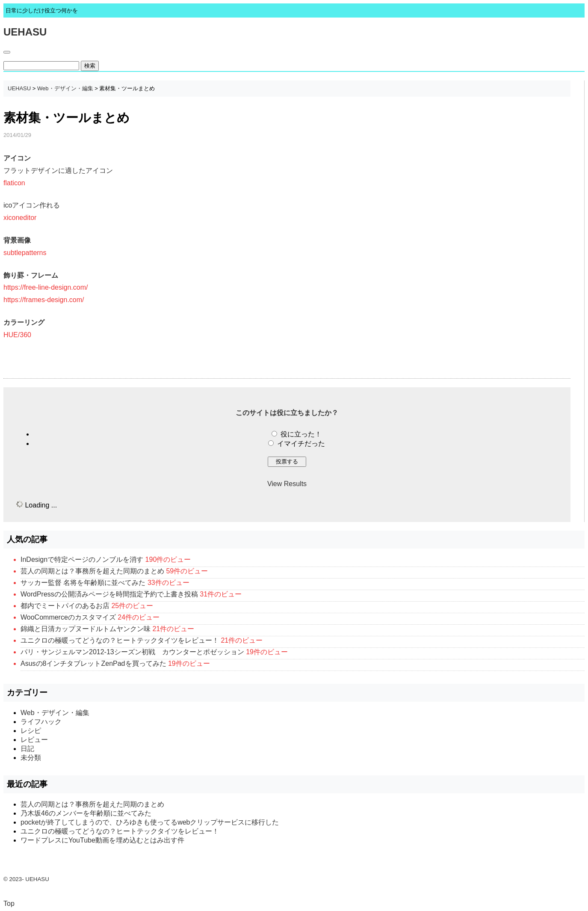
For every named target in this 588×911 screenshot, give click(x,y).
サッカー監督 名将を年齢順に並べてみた (83, 583)
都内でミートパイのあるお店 (65, 606)
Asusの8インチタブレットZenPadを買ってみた (93, 663)
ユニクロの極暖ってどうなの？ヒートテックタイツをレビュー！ (120, 640)
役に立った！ (301, 434)
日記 (27, 749)
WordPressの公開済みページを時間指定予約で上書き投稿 (109, 594)
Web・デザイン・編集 (65, 88)
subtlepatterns (25, 253)
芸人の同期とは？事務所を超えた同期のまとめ (92, 571)
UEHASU (25, 32)
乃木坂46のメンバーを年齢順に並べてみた (86, 813)
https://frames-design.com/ (44, 300)
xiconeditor (20, 218)
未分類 (31, 758)
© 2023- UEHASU (26, 879)
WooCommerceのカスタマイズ (68, 617)
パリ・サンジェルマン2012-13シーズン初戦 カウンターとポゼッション (132, 652)
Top (9, 904)
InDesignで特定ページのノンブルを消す (82, 559)
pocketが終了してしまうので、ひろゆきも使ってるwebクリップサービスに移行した (150, 822)
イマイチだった (301, 444)
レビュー (34, 740)
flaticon (14, 183)
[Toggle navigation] (7, 52)
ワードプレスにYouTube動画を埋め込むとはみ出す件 (102, 840)
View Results (287, 484)
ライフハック (41, 722)
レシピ (31, 731)
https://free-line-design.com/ (46, 287)
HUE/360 (17, 335)
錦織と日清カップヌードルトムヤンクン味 (86, 629)
